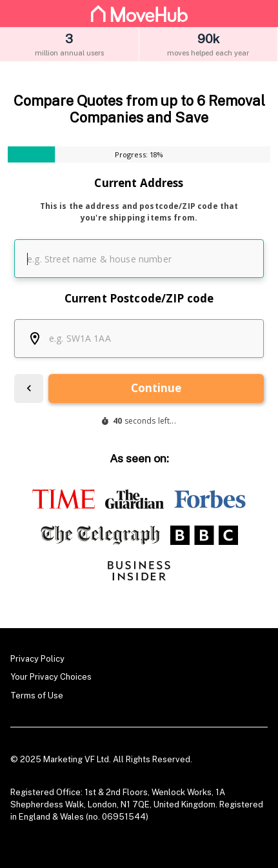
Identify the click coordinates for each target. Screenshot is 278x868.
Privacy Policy (37, 659)
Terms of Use (37, 695)
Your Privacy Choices (51, 677)
